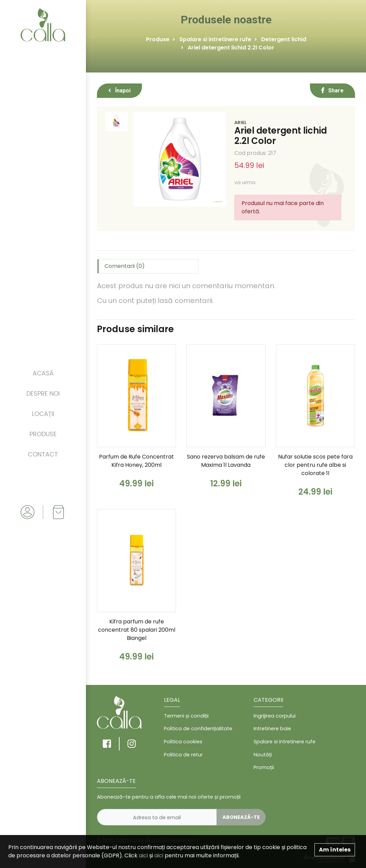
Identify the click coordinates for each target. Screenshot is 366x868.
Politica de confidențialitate (198, 729)
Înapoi (119, 91)
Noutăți (263, 755)
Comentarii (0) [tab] (125, 266)
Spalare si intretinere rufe (215, 39)
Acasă (43, 373)
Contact (43, 454)
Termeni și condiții (186, 716)
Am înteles (335, 850)
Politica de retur (183, 755)
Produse (43, 434)
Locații (43, 414)
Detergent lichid (284, 39)
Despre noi (43, 393)
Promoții (264, 767)
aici (143, 855)
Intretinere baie (272, 729)
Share (332, 91)
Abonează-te (241, 817)
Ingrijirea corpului (275, 716)
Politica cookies (183, 742)
